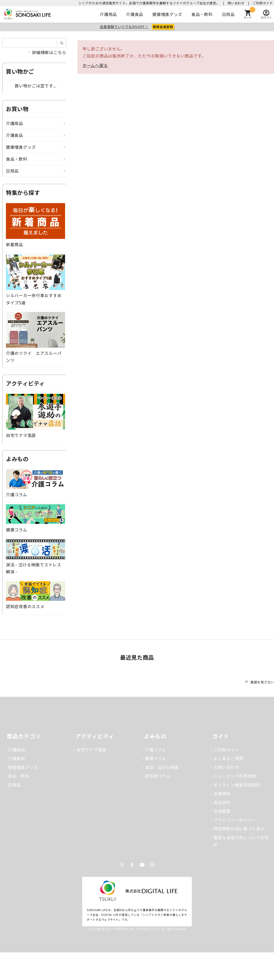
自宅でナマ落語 (91, 750)
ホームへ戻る (95, 65)
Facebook (132, 865)
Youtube (142, 865)
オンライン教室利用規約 (237, 785)
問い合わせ (236, 3)
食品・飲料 (202, 14)
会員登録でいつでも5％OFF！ (124, 27)
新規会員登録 (163, 27)
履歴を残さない (262, 682)
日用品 (228, 14)
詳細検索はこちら (49, 52)
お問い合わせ (226, 767)
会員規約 (222, 793)
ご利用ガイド (263, 3)
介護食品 (135, 14)
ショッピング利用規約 (235, 776)
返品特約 (222, 802)
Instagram (152, 865)
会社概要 (222, 811)
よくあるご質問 (228, 758)
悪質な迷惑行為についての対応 (241, 841)
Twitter (122, 865)
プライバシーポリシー (235, 820)
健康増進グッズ (167, 14)
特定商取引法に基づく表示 (239, 828)
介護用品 (108, 14)
